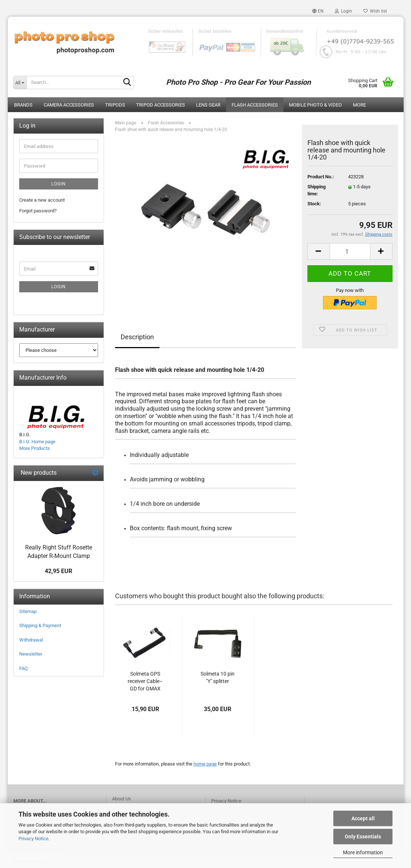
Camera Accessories (69, 105)
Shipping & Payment (40, 625)
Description (137, 337)
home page (205, 764)
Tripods (115, 105)
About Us (122, 799)
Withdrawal (31, 640)
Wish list (375, 11)
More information (363, 852)
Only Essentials (363, 837)
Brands (23, 105)
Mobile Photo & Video (315, 105)
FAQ (23, 668)
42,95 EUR (58, 571)
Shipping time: (316, 190)
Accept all (363, 818)
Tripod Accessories (161, 105)
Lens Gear (208, 105)
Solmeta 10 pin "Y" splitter (218, 677)
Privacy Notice (33, 839)
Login (343, 11)
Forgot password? (38, 211)
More (359, 105)
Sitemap (28, 611)
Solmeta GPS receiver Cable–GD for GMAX (145, 681)
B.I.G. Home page (37, 442)
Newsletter (31, 654)
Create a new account (42, 200)
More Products (35, 448)
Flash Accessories (255, 105)
